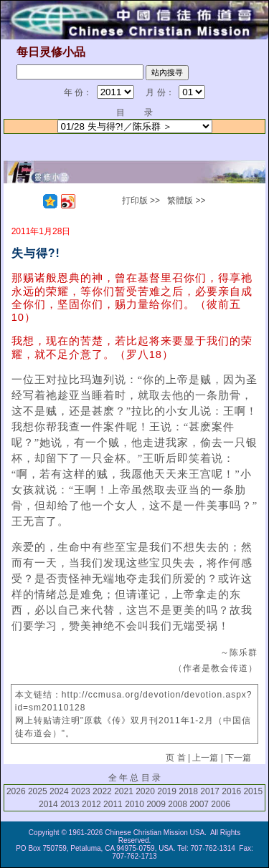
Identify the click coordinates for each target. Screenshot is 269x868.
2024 (59, 791)
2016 (231, 791)
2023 (81, 791)
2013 (70, 804)
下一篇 (238, 758)
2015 (253, 791)
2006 (221, 804)
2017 (210, 791)
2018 (188, 791)
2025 (38, 791)
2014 (48, 804)
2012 (91, 804)
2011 (113, 804)
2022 (102, 791)
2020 (145, 791)
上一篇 (205, 758)
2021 (124, 791)
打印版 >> (141, 201)
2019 (167, 791)
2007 (199, 804)
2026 (16, 791)
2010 (134, 804)
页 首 (175, 758)
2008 (178, 804)
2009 (156, 804)
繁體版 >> (186, 201)
